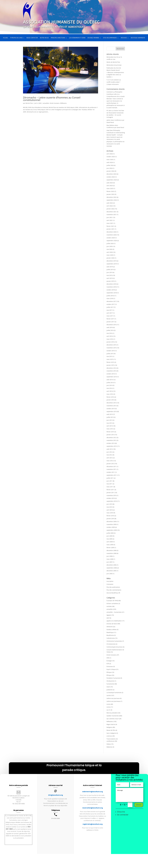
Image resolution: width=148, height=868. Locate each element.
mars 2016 (110, 339)
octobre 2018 (111, 290)
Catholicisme (111, 638)
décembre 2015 (111, 345)
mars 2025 (110, 160)
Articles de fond (112, 624)
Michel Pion (29, 103)
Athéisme (110, 627)
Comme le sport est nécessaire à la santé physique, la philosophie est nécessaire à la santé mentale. (116, 103)
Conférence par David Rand (115, 127)
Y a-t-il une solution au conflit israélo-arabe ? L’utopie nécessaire (114, 82)
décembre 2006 (111, 565)
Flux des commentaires (114, 590)
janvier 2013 (110, 435)
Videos (109, 744)
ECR (108, 664)
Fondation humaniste (113, 678)
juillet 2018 (110, 296)
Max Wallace (111, 125)
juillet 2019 (110, 270)
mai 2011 (109, 484)
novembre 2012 (111, 440)
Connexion (110, 584)
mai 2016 (109, 333)
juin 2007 (109, 562)
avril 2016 (110, 336)
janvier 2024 (110, 171)
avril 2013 (110, 426)
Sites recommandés (110, 38)
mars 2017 (110, 316)
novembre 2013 (111, 406)
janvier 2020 (110, 258)
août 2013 (110, 414)
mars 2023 (110, 188)
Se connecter (123, 815)
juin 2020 (109, 246)
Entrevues (110, 666)
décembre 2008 (111, 550)
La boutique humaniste (114, 693)
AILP (108, 618)
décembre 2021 (111, 212)
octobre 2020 (111, 238)
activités (109, 606)
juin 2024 (109, 168)
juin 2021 (109, 217)
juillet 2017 (110, 307)
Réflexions (63, 103)
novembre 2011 (111, 469)
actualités (46, 103)
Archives (124, 38)
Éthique (109, 672)
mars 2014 (110, 394)
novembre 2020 (111, 235)
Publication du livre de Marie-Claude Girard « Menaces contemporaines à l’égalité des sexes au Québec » (115, 72)
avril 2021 (110, 220)
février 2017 (110, 319)
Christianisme (111, 644)
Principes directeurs (58, 38)
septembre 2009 (112, 530)
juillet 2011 (110, 478)
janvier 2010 (110, 519)
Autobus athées (112, 630)
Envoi (139, 805)
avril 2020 (110, 252)
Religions (109, 727)
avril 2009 (110, 542)
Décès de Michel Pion (113, 62)
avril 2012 (110, 458)
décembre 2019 (111, 261)
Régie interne (111, 724)
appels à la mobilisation (114, 621)
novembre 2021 (111, 215)
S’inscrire (121, 812)
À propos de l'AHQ (112, 601)
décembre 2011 (111, 466)
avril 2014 (110, 391)
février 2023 (110, 191)
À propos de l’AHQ (16, 38)
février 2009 (110, 548)
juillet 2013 (110, 417)
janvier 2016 (110, 342)
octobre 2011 (111, 472)
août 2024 (110, 162)
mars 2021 (110, 223)
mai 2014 (109, 388)
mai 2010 (109, 507)
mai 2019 (109, 275)
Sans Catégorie (111, 733)
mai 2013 (109, 423)
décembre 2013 (111, 403)
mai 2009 (109, 539)
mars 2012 (110, 461)
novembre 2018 (111, 287)
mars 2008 (110, 559)
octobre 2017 (111, 304)
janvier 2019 (110, 281)
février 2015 (110, 362)
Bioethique (110, 632)
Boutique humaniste (138, 38)
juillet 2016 (110, 330)
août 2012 (110, 449)
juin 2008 (109, 556)
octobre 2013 (111, 409)
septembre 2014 (112, 377)
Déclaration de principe (114, 65)
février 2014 (110, 397)
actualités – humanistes (114, 612)
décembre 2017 (111, 301)
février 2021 (110, 226)
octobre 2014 (111, 374)
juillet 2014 (110, 383)
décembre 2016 (111, 325)
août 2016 (110, 327)
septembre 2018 (112, 293)
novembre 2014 (111, 371)
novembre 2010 (111, 495)
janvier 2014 (110, 400)
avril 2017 (110, 313)
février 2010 (110, 516)
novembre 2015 (111, 348)
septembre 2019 (112, 264)
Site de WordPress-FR (113, 593)
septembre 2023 (112, 180)
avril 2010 (110, 510)
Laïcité (109, 695)
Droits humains (55, 103)
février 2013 (110, 432)
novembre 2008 (111, 553)
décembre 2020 (111, 232)
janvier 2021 (110, 229)
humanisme (110, 684)
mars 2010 (110, 513)
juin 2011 (109, 481)
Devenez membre (93, 38)
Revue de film (111, 730)
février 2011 (110, 490)
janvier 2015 (110, 365)
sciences (109, 736)
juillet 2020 (110, 243)
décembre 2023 (111, 174)
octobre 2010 (111, 498)
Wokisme (109, 747)
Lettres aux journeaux (113, 701)
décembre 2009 (111, 521)
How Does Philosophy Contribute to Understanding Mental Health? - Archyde (116, 133)
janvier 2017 (110, 322)
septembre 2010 (112, 501)
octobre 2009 (111, 527)
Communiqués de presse (114, 647)
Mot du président (112, 713)
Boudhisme (110, 635)
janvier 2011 (110, 493)
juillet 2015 (110, 354)
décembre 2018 (111, 284)
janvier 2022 (110, 209)
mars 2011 (110, 487)
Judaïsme (109, 690)
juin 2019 (109, 272)
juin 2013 (109, 420)
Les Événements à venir (77, 38)
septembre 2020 (112, 241)
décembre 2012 (111, 438)
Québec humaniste (113, 716)
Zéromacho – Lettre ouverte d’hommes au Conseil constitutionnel (52, 99)
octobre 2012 (111, 443)
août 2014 (110, 380)
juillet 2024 (110, 165)
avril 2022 (110, 206)
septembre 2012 (112, 446)
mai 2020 (109, 249)
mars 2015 (110, 359)
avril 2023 (110, 186)
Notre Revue (44, 38)
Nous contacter (32, 38)
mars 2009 (110, 545)
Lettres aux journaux (113, 698)
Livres (108, 704)
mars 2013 (110, 429)
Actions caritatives (112, 603)
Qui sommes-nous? (113, 719)
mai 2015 (109, 356)
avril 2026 (110, 154)
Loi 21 (108, 710)
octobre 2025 (111, 157)
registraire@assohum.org (93, 824)
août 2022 (110, 203)
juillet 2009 (110, 533)
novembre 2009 (111, 524)
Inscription (110, 581)
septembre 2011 (112, 475)
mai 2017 (109, 310)
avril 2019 (110, 278)
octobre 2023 (111, 177)
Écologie (109, 661)
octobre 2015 (111, 351)
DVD (108, 658)
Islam (108, 687)
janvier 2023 (110, 194)
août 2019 (110, 267)
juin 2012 (109, 452)
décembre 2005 (111, 571)
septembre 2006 (112, 568)
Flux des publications (113, 587)
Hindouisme (110, 681)
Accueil (6, 38)
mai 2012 (109, 455)
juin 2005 (109, 574)
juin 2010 (109, 504)
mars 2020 (110, 255)
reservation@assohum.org (92, 808)
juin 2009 (109, 536)
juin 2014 (109, 385)
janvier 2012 (110, 464)
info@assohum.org (56, 795)
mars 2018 (110, 298)
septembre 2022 (112, 200)
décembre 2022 (111, 197)
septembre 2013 (112, 411)
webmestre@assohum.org (93, 792)
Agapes (109, 615)
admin (109, 120)
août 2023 (110, 183)
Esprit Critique (111, 669)
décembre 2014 (111, 368)
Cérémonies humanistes (114, 641)
